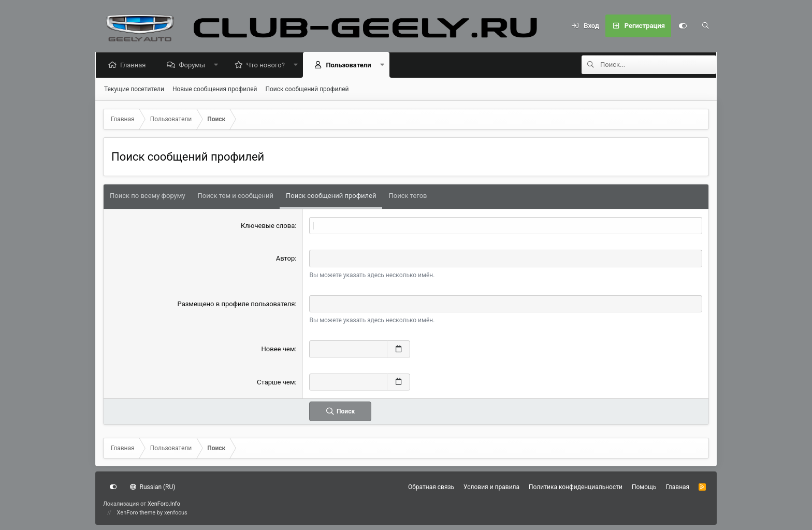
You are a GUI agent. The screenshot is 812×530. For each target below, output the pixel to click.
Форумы (194, 65)
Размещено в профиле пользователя (236, 304)
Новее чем (278, 349)
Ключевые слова (268, 226)
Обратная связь (431, 487)
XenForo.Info (164, 504)
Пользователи (350, 65)
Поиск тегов (408, 196)
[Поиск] (705, 26)
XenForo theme (136, 513)
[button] (218, 65)
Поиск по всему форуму (148, 196)
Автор (286, 258)
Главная (135, 65)
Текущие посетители (134, 89)
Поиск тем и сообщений (236, 196)
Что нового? (268, 65)
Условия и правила (491, 487)
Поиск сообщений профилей (307, 89)
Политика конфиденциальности (576, 487)
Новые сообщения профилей (215, 89)
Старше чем (276, 382)
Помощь (644, 487)
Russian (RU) (153, 487)
